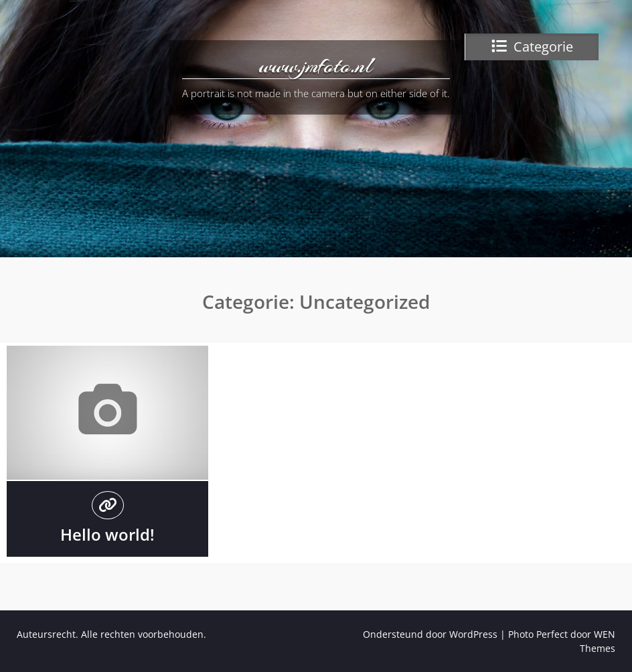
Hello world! (107, 534)
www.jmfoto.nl (316, 66)
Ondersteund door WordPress (430, 634)
